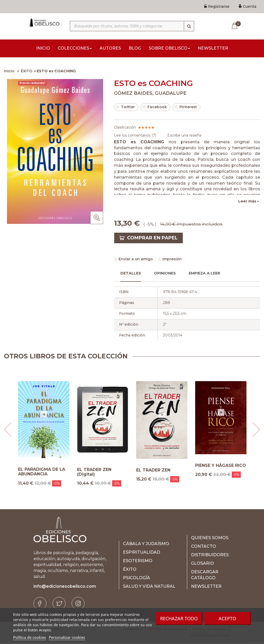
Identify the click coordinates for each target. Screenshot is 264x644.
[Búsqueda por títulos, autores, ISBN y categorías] (132, 26)
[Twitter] (59, 605)
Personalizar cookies (67, 637)
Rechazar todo (179, 618)
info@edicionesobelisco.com (65, 588)
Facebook (155, 108)
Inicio (9, 73)
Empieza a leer (204, 275)
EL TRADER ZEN (153, 472)
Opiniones (165, 275)
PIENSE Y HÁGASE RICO (221, 467)
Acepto (227, 618)
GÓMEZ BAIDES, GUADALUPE (150, 95)
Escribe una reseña (184, 137)
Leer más (247, 203)
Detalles (131, 275)
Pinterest (186, 108)
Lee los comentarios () (135, 137)
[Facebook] (40, 605)
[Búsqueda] (189, 26)
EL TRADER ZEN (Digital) (94, 473)
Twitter (125, 108)
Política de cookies (30, 637)
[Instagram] (78, 605)
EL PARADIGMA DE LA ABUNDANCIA (42, 473)
